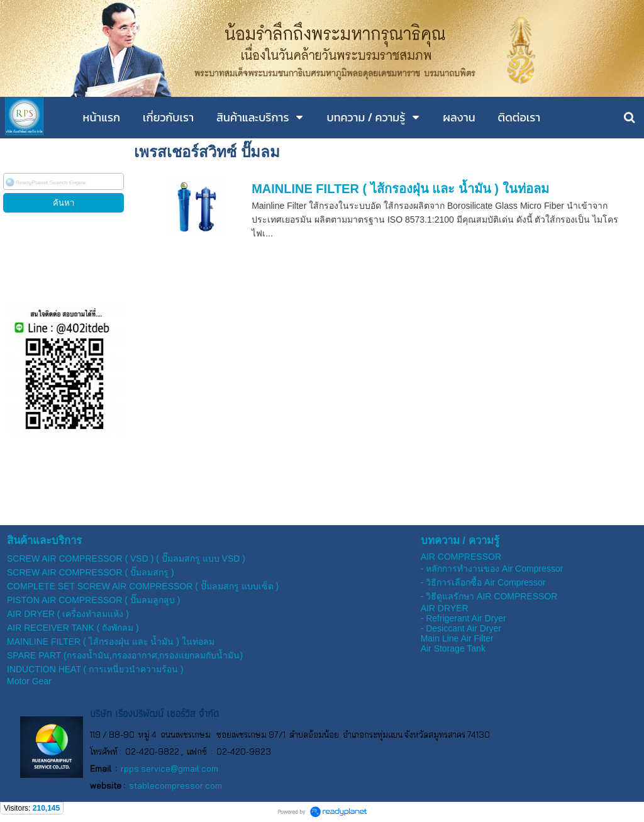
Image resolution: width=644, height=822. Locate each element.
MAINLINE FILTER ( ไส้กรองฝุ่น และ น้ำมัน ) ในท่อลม (400, 189)
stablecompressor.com (175, 786)
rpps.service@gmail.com (169, 769)
